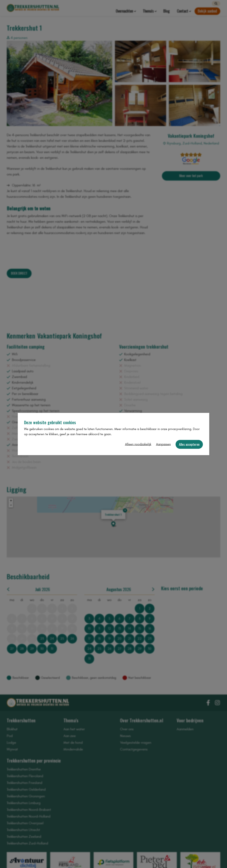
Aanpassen (163, 444)
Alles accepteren (189, 444)
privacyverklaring (180, 429)
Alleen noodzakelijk (138, 444)
